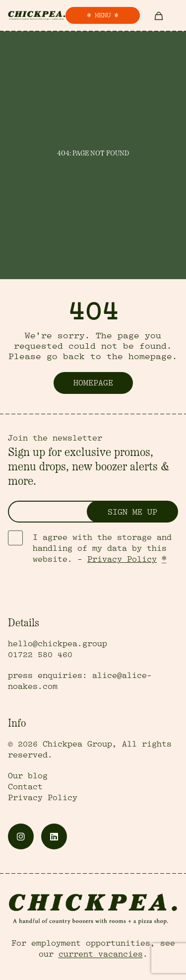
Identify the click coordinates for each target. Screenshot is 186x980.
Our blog (28, 776)
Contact (25, 787)
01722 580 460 (40, 655)
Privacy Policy (122, 559)
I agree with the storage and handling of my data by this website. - (102, 548)
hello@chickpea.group (58, 644)
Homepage (93, 383)
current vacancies (101, 954)
